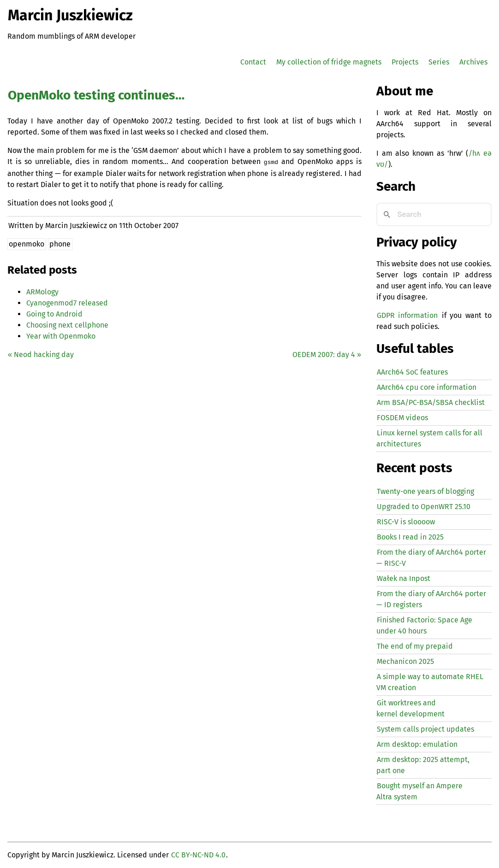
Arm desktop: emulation (417, 744)
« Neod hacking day (41, 354)
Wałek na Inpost (404, 578)
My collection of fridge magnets (329, 62)
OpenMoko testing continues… (96, 95)
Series (439, 62)
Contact (253, 62)
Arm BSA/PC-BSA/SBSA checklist (431, 402)
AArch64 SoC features (412, 372)
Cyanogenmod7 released (67, 302)
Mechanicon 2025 (405, 661)
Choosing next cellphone (67, 324)
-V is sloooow (406, 522)
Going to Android (54, 313)
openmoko (27, 243)
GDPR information (407, 315)
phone (60, 243)
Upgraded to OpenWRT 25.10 (424, 507)
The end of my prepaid (415, 646)
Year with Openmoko (61, 335)
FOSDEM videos (402, 418)
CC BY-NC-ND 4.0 (198, 855)
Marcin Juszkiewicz (70, 15)
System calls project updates (425, 729)
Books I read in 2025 (410, 537)
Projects (405, 62)
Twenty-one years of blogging (425, 491)
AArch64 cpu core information (427, 387)
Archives (473, 62)
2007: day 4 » (327, 354)
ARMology (42, 291)
